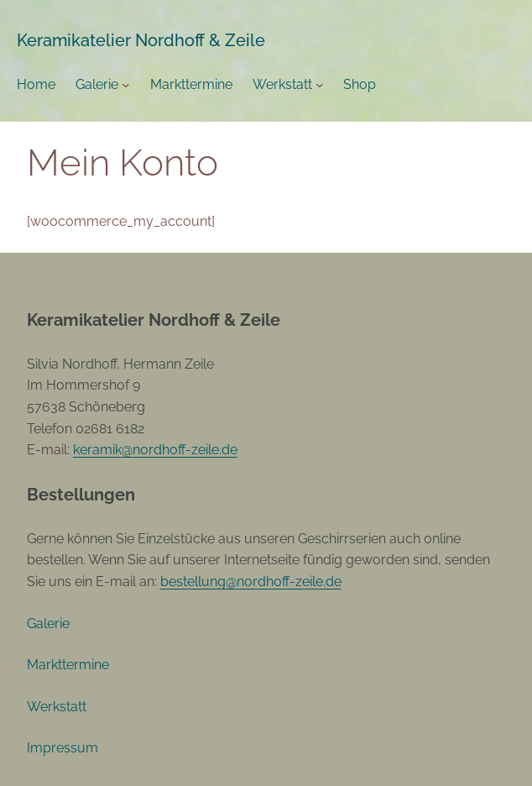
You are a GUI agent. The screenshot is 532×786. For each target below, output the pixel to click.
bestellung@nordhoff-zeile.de (251, 582)
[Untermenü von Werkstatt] (320, 85)
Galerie (97, 84)
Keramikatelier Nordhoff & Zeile (141, 40)
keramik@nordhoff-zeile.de (155, 450)
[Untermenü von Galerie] (126, 85)
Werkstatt (282, 84)
